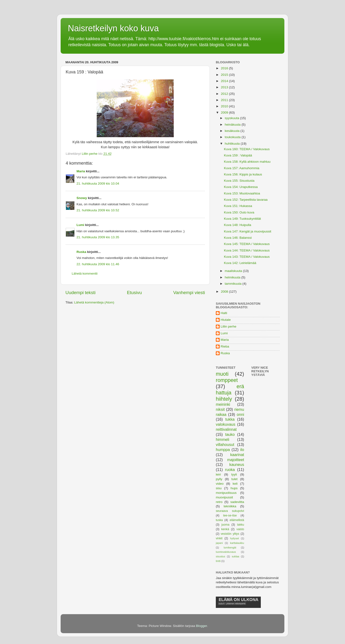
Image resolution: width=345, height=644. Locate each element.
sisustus (220, 556)
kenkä (225, 529)
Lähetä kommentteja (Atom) (94, 302)
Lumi (80, 225)
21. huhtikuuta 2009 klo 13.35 (98, 237)
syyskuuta (232, 118)
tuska (219, 520)
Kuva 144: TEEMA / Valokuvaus (247, 250)
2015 (225, 75)
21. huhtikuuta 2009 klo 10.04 (98, 184)
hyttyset (234, 538)
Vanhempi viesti (189, 293)
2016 (225, 68)
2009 (225, 113)
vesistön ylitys (230, 534)
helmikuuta (233, 277)
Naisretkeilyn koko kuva (113, 28)
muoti (222, 374)
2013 (225, 87)
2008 (225, 292)
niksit (220, 409)
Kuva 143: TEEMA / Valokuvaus (247, 257)
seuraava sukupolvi (230, 511)
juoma (225, 525)
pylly (219, 479)
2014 (225, 81)
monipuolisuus (226, 493)
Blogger (202, 626)
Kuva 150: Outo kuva (239, 212)
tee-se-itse (230, 515)
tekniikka (230, 506)
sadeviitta (237, 502)
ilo (242, 450)
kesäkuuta (233, 131)
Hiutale (226, 320)
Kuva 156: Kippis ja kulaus (243, 174)
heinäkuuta (233, 125)
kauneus (237, 464)
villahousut (225, 444)
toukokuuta (233, 137)
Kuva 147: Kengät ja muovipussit (248, 231)
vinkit (219, 538)
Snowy (82, 198)
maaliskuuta (234, 271)
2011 (225, 100)
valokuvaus (226, 424)
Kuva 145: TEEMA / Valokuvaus (247, 244)
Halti (224, 313)
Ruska (81, 252)
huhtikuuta (233, 144)
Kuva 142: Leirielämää (240, 263)
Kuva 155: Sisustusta (239, 181)
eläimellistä (237, 520)
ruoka (230, 470)
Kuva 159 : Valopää (238, 155)
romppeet (227, 380)
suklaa (235, 556)
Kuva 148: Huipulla (238, 225)
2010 (225, 106)
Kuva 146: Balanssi (238, 238)
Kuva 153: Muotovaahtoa (242, 193)
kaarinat (237, 455)
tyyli (234, 474)
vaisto (240, 529)
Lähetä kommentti (85, 274)
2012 (225, 94)
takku (241, 525)
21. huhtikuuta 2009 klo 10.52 (98, 210)
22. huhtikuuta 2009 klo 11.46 (98, 264)
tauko (230, 434)
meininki (223, 404)
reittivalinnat (226, 429)
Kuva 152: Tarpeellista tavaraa (246, 200)
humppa (223, 450)
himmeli (223, 439)
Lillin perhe (228, 326)
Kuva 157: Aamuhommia (242, 168)
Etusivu (134, 293)
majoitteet (236, 460)
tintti (218, 561)
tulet (235, 479)
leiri (218, 474)
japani (219, 543)
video (220, 484)
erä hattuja (230, 390)
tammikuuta (234, 284)
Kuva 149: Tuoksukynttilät (243, 219)
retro (219, 502)
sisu (219, 488)
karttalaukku (237, 543)
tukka (230, 419)
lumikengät (230, 547)
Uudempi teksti (80, 293)
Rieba (225, 346)
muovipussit (224, 497)
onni (240, 414)
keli (235, 484)
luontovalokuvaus (226, 552)
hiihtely (224, 399)
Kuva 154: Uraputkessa (241, 187)
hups (234, 488)
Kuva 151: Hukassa (238, 206)
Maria (81, 171)
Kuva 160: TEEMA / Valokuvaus (247, 149)
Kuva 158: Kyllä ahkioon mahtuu (247, 162)
